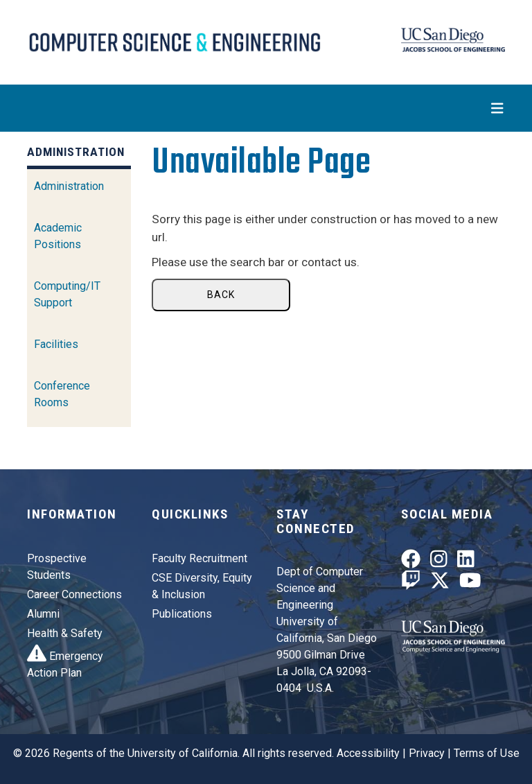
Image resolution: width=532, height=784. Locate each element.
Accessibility (368, 753)
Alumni (43, 614)
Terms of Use (487, 753)
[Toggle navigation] (266, 108)
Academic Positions (58, 236)
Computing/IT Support (67, 294)
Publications (182, 614)
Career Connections (74, 594)
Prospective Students (57, 567)
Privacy (427, 753)
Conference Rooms (62, 394)
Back (221, 295)
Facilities (56, 344)
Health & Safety (65, 633)
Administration (69, 186)
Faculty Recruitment (199, 558)
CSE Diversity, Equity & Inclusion (202, 586)
